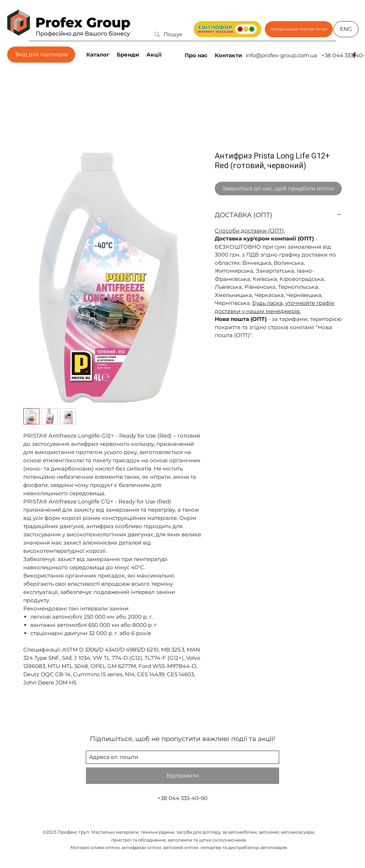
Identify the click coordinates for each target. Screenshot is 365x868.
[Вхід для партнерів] (41, 55)
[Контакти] (229, 55)
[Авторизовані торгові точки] (299, 29)
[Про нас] (197, 55)
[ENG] (346, 29)
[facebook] (354, 55)
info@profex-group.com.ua (281, 55)
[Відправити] (182, 776)
